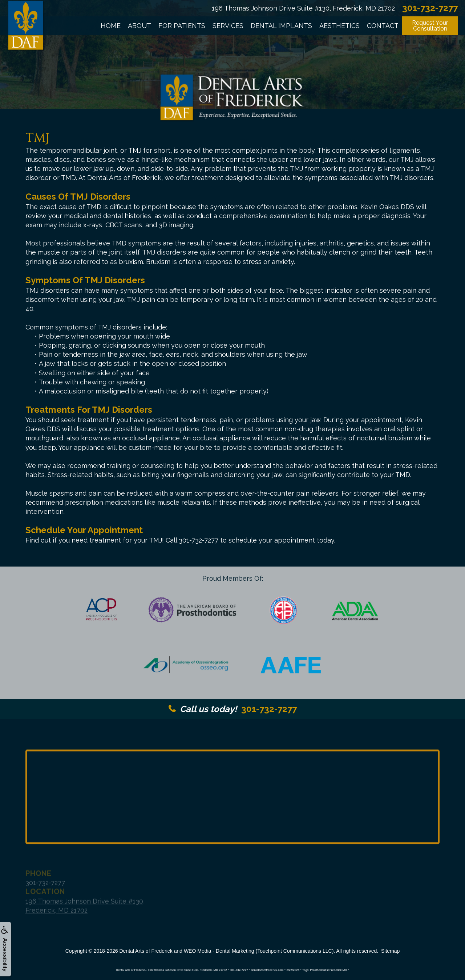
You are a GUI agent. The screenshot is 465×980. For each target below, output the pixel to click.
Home (111, 26)
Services (228, 26)
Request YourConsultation (430, 26)
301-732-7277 (199, 540)
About (139, 26)
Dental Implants (281, 26)
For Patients (182, 26)
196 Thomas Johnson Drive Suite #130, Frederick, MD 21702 (303, 8)
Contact (383, 26)
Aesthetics (339, 26)
